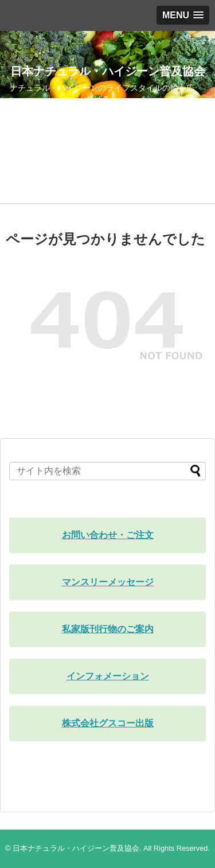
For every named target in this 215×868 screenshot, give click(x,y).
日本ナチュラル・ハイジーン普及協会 (108, 71)
